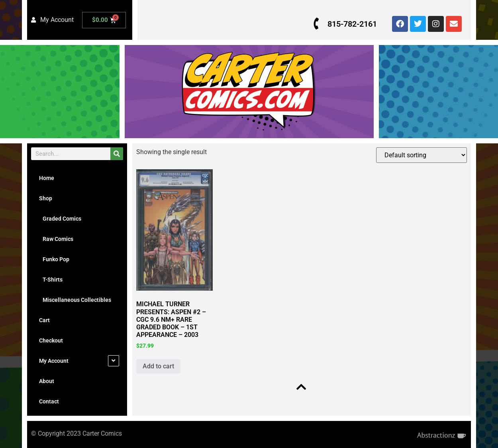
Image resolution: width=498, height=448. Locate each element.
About (47, 381)
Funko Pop (54, 259)
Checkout (51, 340)
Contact (49, 401)
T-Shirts (51, 280)
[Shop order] (422, 155)
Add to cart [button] (158, 366)
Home (47, 178)
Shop (46, 198)
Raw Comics (56, 239)
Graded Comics (60, 219)
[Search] (117, 154)
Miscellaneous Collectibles (75, 300)
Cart (44, 320)
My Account (54, 361)
